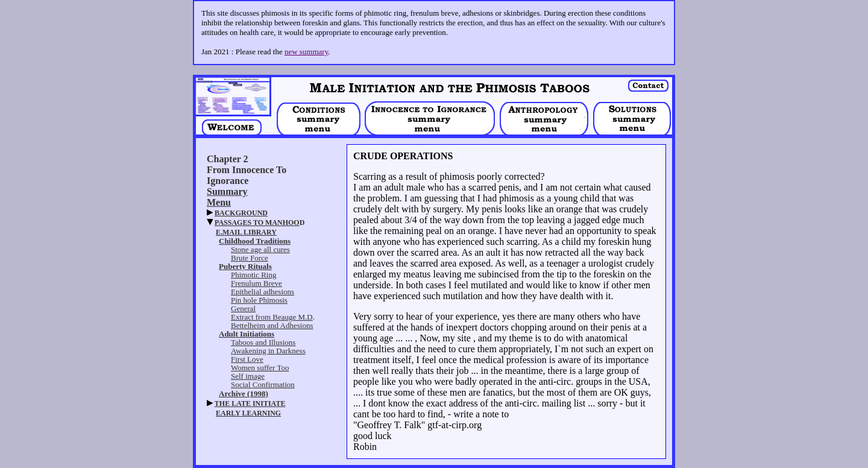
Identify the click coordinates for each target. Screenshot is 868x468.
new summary (306, 52)
